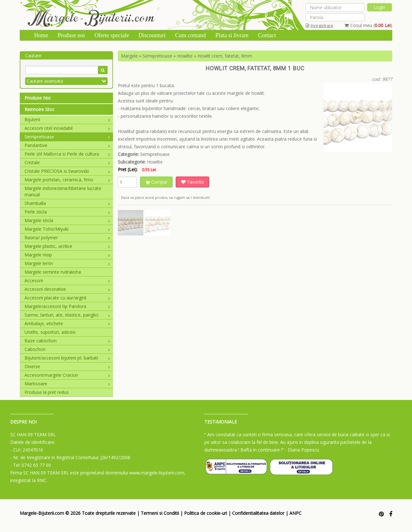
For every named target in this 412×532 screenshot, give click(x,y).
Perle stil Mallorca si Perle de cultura (67, 154)
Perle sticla (67, 212)
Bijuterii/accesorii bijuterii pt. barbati (67, 358)
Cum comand (191, 35)
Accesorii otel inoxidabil (67, 128)
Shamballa (67, 203)
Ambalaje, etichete (67, 323)
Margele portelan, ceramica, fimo (67, 180)
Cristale (67, 162)
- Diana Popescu (302, 450)
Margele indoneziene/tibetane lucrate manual (63, 191)
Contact (267, 35)
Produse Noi (37, 98)
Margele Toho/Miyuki (67, 229)
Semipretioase (67, 137)
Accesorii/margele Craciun (67, 375)
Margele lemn (67, 263)
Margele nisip (67, 255)
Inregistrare (320, 25)
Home (41, 35)
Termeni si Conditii (160, 513)
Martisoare (67, 384)
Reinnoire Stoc (39, 109)
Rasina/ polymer (67, 238)
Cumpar (156, 182)
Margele (129, 56)
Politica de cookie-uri (206, 513)
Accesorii (67, 280)
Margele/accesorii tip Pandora (67, 306)
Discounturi (152, 35)
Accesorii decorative (67, 289)
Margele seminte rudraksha (53, 272)
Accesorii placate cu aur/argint (67, 298)
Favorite (193, 182)
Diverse (67, 366)
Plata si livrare (232, 35)
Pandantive (67, 145)
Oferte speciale (112, 35)
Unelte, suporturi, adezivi (50, 332)
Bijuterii (67, 119)
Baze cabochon (67, 341)
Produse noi (71, 35)
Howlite (185, 56)
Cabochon (67, 349)
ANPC (295, 513)
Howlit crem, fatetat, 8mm (225, 56)
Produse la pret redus (47, 392)
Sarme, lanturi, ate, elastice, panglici (67, 315)
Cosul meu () (368, 25)
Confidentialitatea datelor (258, 513)
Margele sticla (67, 220)
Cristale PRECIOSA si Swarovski (67, 171)
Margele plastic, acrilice (67, 246)
